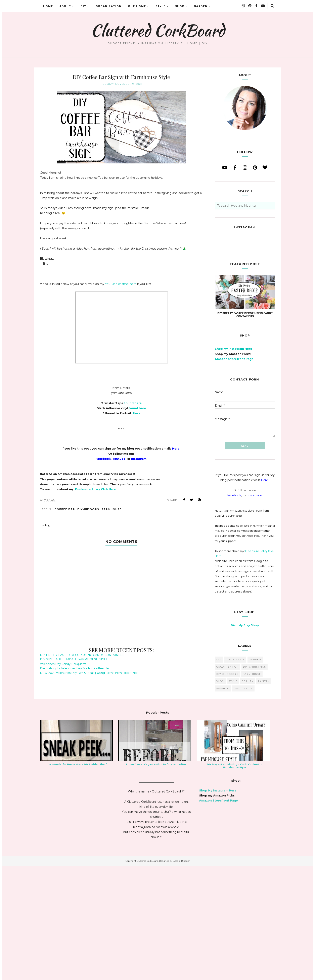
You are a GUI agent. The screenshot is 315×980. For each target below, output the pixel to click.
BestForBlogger (181, 975)
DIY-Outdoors (227, 788)
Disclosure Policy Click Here (95, 489)
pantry (264, 795)
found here (133, 403)
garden (255, 774)
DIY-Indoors (88, 509)
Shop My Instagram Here (233, 463)
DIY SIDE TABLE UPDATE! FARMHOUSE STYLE (74, 659)
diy (219, 774)
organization (228, 781)
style (233, 795)
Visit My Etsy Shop (245, 739)
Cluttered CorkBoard (158, 30)
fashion (223, 803)
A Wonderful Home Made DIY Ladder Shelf (78, 879)
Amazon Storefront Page (234, 473)
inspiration (243, 803)
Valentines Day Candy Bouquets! (63, 664)
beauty (248, 795)
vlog (220, 795)
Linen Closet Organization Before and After (156, 879)
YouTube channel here (121, 284)
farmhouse (111, 509)
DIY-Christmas (255, 781)
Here (137, 413)
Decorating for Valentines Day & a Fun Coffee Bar (75, 668)
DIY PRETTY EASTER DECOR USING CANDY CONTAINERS (82, 655)
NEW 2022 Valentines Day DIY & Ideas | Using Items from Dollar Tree (89, 673)
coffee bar (65, 509)
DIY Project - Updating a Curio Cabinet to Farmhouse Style (235, 880)
